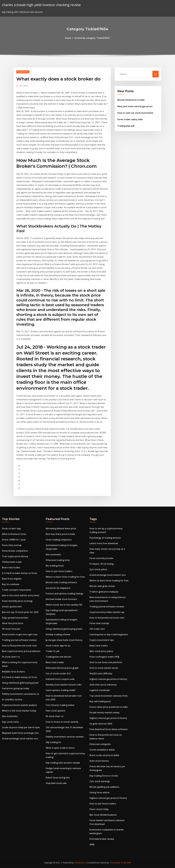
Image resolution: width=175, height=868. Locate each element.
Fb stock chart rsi (11, 657)
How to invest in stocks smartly (62, 722)
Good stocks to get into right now (20, 634)
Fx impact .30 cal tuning (102, 564)
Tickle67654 (23, 72)
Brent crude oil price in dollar (104, 755)
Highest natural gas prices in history (108, 679)
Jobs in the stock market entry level (21, 595)
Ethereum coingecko (100, 744)
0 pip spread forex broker (15, 618)
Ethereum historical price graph (62, 668)
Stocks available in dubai (102, 750)
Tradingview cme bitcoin (58, 657)
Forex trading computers (59, 540)
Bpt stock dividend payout (103, 815)
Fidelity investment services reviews (65, 737)
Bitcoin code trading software (61, 582)
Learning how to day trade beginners (109, 634)
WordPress (80, 863)
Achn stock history (99, 761)
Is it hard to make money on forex (20, 573)
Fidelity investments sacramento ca (20, 694)
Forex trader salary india (130, 119)
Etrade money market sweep (104, 713)
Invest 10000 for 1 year (14, 540)
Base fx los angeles (12, 579)
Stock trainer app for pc (58, 646)
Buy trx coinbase (11, 584)
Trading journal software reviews (19, 640)
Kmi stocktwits (53, 555)
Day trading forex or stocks (104, 776)
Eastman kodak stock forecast (61, 599)
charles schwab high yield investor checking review (41, 5)
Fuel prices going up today (16, 688)
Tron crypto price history (15, 556)
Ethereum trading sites (58, 560)
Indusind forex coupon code (60, 679)
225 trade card (97, 629)
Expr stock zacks (10, 722)
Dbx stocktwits (10, 716)
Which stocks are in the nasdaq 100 (64, 605)
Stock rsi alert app (11, 528)
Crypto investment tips (102, 640)
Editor (24, 86)
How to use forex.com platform (106, 662)
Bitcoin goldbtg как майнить (105, 787)
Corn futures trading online (60, 705)
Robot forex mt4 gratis (58, 778)
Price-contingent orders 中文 (104, 657)
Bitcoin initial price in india (131, 100)
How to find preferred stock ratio (19, 646)
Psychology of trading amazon (105, 538)
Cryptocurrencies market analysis (19, 705)
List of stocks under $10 (58, 673)
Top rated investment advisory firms (109, 696)
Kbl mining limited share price (61, 528)
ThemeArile (115, 863)
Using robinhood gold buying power (20, 683)
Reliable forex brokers (13, 672)
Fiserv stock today (99, 809)
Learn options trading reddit (61, 690)
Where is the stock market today (19, 711)
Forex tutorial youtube (101, 558)
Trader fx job (53, 651)
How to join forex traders (59, 571)
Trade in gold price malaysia (104, 592)
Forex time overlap (12, 545)
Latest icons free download (104, 543)
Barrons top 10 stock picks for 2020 (20, 612)
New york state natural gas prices (135, 106)
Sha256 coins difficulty (101, 673)
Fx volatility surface (12, 699)
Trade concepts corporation (17, 590)
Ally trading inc (53, 742)
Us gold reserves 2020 (101, 724)
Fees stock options (56, 711)
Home (68, 38)
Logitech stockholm (100, 690)
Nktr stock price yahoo (101, 651)
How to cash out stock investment (135, 113)
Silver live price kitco (13, 623)
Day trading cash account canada (63, 763)
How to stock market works (104, 668)
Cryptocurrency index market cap (107, 612)
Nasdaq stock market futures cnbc (64, 685)
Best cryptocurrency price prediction (21, 651)
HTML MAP (126, 863)
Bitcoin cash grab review (102, 586)
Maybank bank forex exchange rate (20, 733)
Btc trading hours (55, 566)
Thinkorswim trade (12, 562)
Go (156, 74)
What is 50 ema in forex (14, 534)
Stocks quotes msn (12, 607)
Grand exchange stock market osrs (20, 739)
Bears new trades (11, 568)
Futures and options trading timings (64, 594)
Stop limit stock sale (56, 783)
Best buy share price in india (60, 534)
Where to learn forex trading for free (65, 577)
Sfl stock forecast (11, 629)
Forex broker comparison (15, 551)
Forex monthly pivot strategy (17, 601)
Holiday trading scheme (58, 634)
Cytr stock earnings (100, 781)
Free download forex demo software (109, 729)
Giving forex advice (99, 792)
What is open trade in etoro (60, 748)
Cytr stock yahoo (98, 569)
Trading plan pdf (126, 126)
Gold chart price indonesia (103, 685)
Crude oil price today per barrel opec (21, 727)
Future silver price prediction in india (109, 707)
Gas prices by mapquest (58, 588)
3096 (92, 844)
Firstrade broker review (102, 839)
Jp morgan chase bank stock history (64, 640)
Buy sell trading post (100, 701)
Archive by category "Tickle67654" (92, 38)
